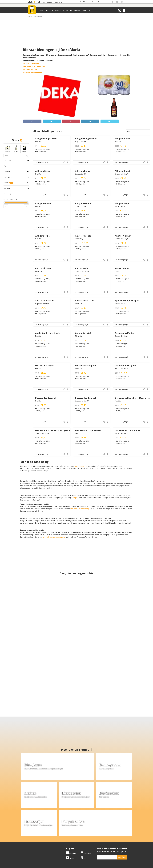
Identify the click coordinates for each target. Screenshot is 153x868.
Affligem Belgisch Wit (46, 139)
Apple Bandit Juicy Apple (127, 301)
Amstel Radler (82, 268)
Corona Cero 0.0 (83, 333)
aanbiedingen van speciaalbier (54, 537)
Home (30, 17)
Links (96, 842)
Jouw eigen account (101, 844)
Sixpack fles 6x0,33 (122, 336)
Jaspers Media (86, 861)
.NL (39, 2)
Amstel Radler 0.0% (45, 301)
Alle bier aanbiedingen (32, 72)
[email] (107, 822)
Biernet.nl (65, 861)
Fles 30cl (38, 142)
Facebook (71, 819)
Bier (41, 10)
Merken (65, 10)
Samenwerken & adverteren (35, 844)
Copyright (97, 839)
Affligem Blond (122, 139)
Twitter (70, 824)
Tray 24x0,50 (80, 239)
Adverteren (86, 2)
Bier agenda (64, 846)
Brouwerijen (75, 10)
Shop (91, 10)
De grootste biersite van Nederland (51, 2)
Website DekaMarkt (31, 63)
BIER (30, 2)
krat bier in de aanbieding (80, 509)
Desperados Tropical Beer (88, 430)
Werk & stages (31, 842)
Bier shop (63, 844)
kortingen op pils (81, 466)
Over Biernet (95, 2)
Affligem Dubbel (43, 203)
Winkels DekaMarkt (31, 69)
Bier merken (64, 837)
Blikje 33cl (119, 142)
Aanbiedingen (38, 17)
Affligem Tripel (123, 203)
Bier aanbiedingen (66, 839)
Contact (79, 2)
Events (84, 10)
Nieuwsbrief (98, 846)
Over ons (29, 837)
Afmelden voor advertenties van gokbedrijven (76, 865)
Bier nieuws (64, 842)
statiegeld (75, 498)
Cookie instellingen (32, 846)
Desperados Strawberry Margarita (132, 398)
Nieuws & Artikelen (53, 10)
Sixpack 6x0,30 (80, 142)
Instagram (86, 819)
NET (35, 2)
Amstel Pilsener (83, 236)
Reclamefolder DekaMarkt (34, 66)
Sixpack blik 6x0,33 (122, 174)
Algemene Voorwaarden (102, 837)
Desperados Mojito (124, 333)
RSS (84, 824)
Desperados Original (86, 365)
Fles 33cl (38, 368)
